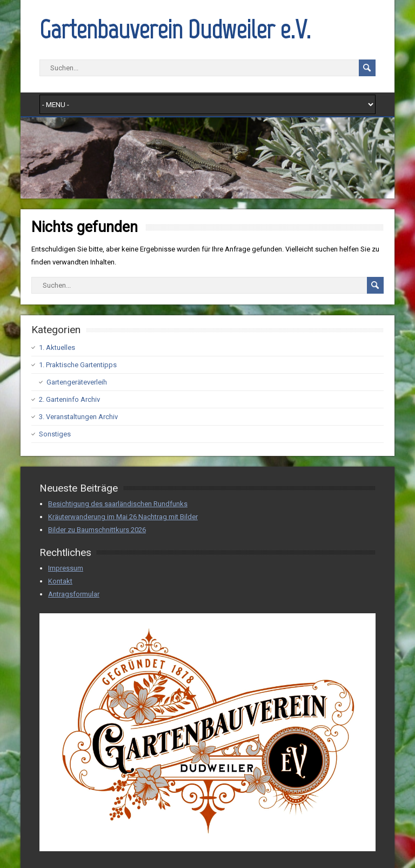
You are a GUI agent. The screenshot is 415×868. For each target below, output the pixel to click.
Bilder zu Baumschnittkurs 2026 (97, 530)
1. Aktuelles (57, 347)
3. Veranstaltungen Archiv (78, 417)
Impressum (66, 568)
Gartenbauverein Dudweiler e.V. (175, 29)
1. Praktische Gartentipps (78, 365)
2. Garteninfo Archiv (69, 399)
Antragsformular (74, 594)
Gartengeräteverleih (77, 382)
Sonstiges (55, 434)
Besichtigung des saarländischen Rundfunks (118, 504)
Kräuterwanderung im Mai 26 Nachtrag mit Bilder (123, 517)
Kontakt (60, 581)
